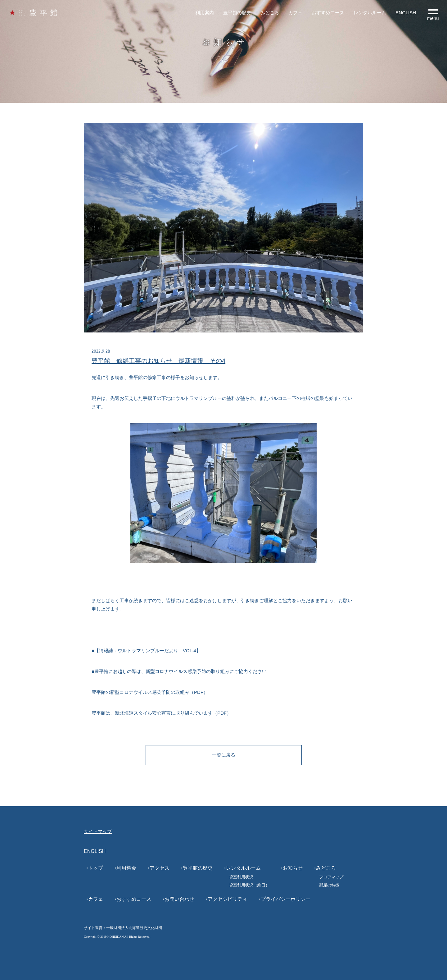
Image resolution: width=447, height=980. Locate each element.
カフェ (295, 13)
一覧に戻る (224, 755)
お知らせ (293, 868)
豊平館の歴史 (237, 13)
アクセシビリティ (228, 899)
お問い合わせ (179, 899)
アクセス (160, 868)
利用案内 (205, 13)
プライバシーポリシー (286, 899)
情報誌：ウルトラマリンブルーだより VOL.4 (148, 650)
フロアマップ (331, 877)
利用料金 (126, 868)
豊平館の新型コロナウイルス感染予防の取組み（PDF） (150, 692)
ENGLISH (406, 13)
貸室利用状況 (241, 877)
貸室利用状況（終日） (249, 885)
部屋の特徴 (329, 885)
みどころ (270, 13)
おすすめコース (328, 13)
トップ (96, 868)
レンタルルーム (370, 13)
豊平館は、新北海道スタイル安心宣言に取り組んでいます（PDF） (161, 713)
